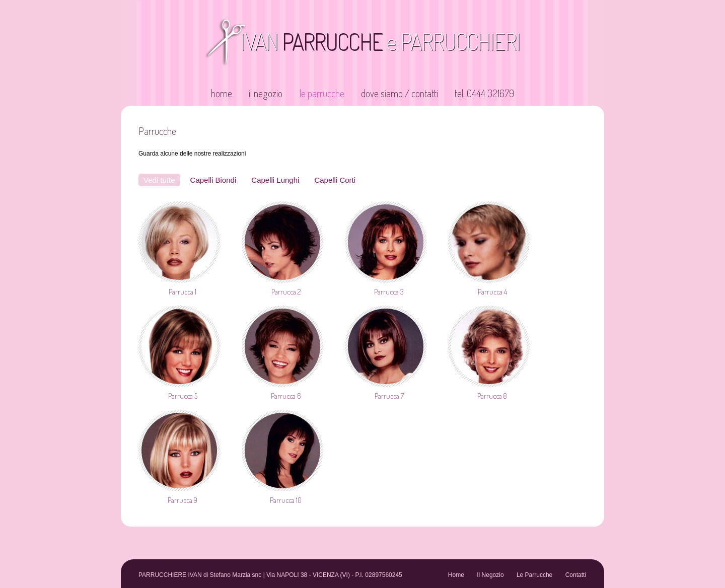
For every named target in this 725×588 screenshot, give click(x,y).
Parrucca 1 (183, 292)
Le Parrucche (534, 575)
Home (456, 575)
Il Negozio (490, 575)
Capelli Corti (335, 180)
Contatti (576, 575)
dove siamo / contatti (400, 93)
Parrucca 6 (286, 396)
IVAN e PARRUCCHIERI (380, 42)
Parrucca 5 (183, 396)
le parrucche (322, 93)
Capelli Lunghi (275, 180)
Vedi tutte (159, 180)
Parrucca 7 (389, 396)
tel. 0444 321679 (484, 93)
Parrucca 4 (492, 292)
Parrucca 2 (286, 292)
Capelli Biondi (213, 180)
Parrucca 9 (183, 500)
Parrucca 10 (286, 500)
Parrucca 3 (389, 292)
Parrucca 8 (492, 396)
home (222, 93)
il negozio (266, 93)
